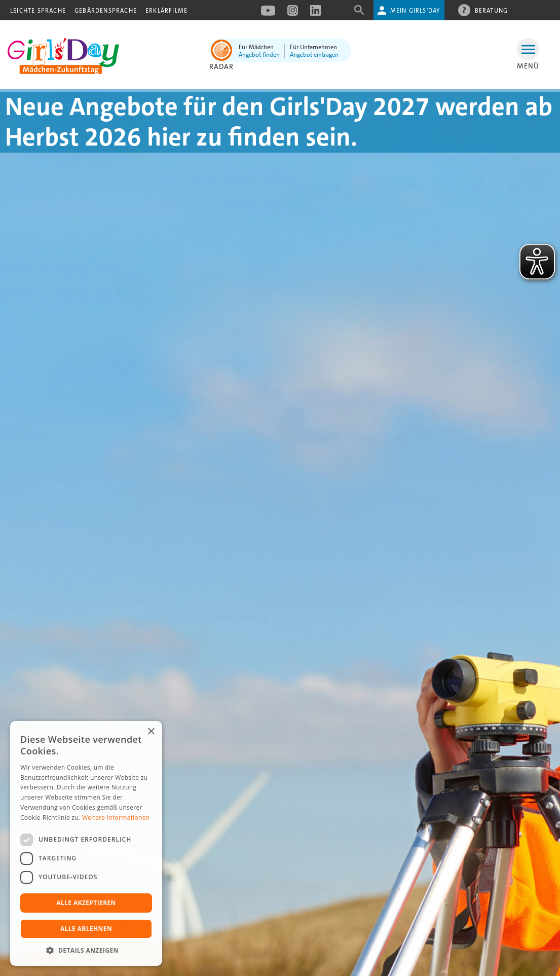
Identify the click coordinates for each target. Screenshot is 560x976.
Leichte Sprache (38, 11)
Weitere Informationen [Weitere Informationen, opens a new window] (116, 818)
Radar (222, 66)
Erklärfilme (166, 11)
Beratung (492, 10)
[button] (86, 950)
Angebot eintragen (314, 55)
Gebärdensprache (106, 11)
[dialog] (86, 843)
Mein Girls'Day (415, 11)
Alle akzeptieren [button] (86, 903)
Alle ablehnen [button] (86, 929)
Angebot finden (259, 55)
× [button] (151, 732)
